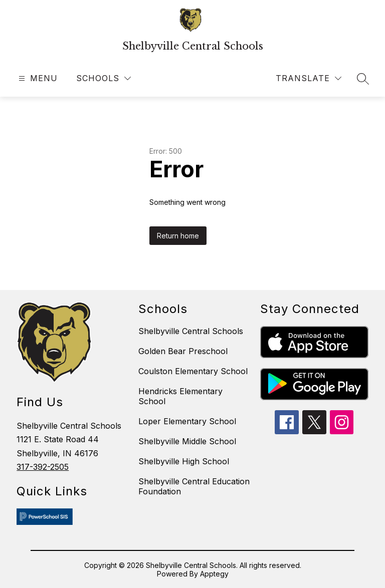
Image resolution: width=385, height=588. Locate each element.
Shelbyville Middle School (187, 441)
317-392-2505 (43, 467)
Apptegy (214, 574)
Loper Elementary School (187, 421)
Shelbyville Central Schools (191, 331)
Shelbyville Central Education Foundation (194, 486)
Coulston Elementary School (193, 371)
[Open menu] (37, 78)
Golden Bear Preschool (183, 351)
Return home (178, 236)
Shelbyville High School (184, 461)
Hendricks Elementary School (180, 396)
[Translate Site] (309, 78)
